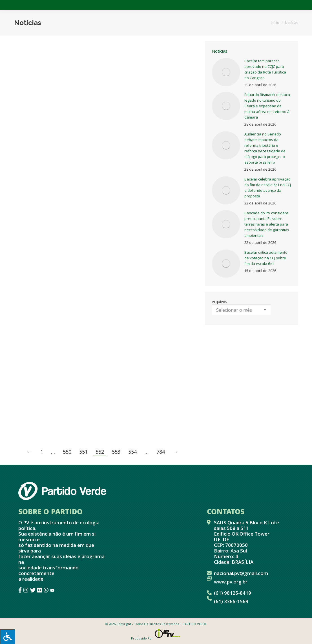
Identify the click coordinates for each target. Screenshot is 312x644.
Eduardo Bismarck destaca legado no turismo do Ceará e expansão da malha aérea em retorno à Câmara (267, 106)
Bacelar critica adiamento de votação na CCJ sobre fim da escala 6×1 (266, 258)
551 (83, 452)
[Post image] (226, 72)
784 (161, 452)
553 (116, 452)
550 (67, 452)
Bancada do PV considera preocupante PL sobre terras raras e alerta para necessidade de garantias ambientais (267, 224)
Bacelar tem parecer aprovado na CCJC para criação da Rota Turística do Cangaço (265, 69)
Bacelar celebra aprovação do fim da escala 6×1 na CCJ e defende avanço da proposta (268, 188)
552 (100, 452)
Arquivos (220, 302)
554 (132, 452)
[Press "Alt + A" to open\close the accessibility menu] (7, 637)
